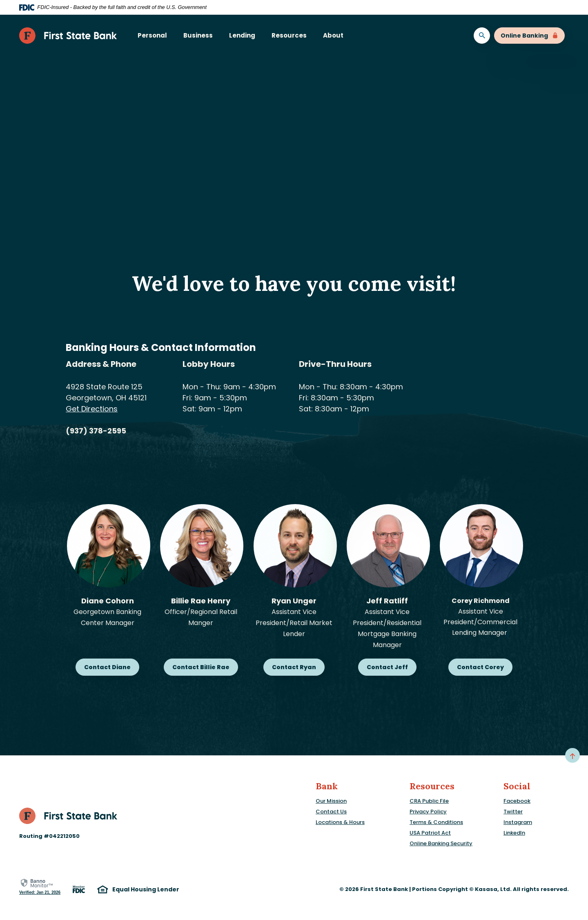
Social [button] (517, 786)
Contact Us (331, 812)
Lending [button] (242, 35)
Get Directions (92, 409)
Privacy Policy (428, 812)
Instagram (518, 822)
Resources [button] (289, 35)
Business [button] (198, 35)
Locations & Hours (340, 822)
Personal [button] (152, 35)
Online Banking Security (441, 843)
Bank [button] (327, 786)
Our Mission (331, 801)
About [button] (333, 35)
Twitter (513, 812)
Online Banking (529, 36)
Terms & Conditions (436, 822)
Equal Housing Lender (138, 890)
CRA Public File (429, 801)
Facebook (517, 801)
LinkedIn (514, 833)
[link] (40, 887)
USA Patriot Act (430, 833)
